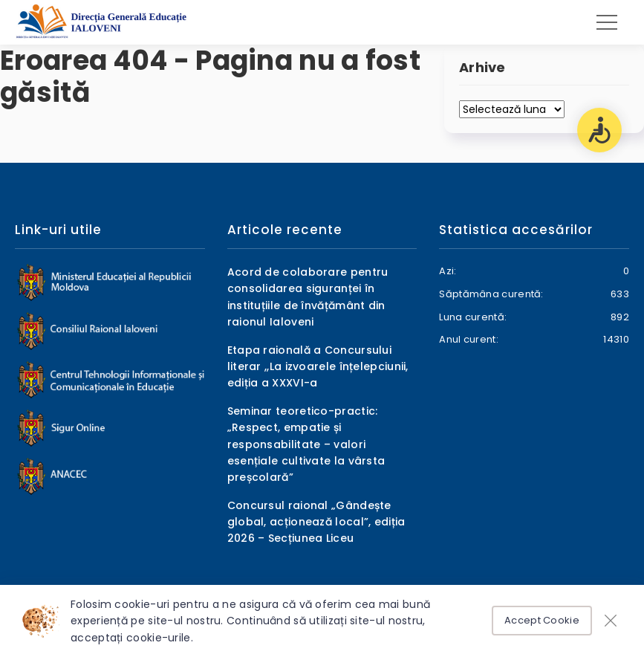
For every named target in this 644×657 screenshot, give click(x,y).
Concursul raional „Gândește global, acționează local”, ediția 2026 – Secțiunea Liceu (316, 522)
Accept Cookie (542, 620)
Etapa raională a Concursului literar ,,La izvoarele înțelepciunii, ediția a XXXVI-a (318, 367)
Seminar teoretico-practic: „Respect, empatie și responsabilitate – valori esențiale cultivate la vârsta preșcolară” (306, 444)
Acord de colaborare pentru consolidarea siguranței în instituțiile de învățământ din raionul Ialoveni (308, 297)
